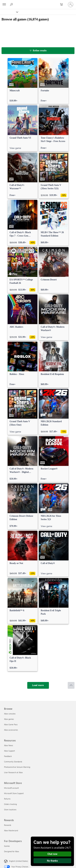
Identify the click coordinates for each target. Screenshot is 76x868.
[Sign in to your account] (71, 5)
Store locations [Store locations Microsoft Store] (10, 810)
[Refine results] (38, 51)
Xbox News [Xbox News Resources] (9, 745)
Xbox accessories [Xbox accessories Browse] (11, 730)
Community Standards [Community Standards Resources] (13, 762)
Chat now (52, 854)
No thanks (52, 861)
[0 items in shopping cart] (62, 5)
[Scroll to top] (71, 685)
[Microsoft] (38, 3)
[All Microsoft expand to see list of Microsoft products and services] (4, 5)
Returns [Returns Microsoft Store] (7, 799)
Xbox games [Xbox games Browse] (9, 719)
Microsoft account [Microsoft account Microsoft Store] (11, 788)
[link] (23, 81)
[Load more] (38, 685)
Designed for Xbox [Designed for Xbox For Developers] (12, 851)
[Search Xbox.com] (12, 4)
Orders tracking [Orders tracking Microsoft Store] (10, 804)
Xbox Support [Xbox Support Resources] (9, 751)
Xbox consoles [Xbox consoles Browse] (10, 714)
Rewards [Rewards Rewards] (8, 825)
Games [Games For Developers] (7, 846)
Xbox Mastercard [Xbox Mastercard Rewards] (11, 830)
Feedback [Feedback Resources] (8, 756)
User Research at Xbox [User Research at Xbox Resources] (13, 772)
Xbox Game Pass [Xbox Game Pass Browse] (11, 724)
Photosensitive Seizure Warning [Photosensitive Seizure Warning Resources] (17, 767)
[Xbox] (9, 12)
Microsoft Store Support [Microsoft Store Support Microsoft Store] (14, 793)
